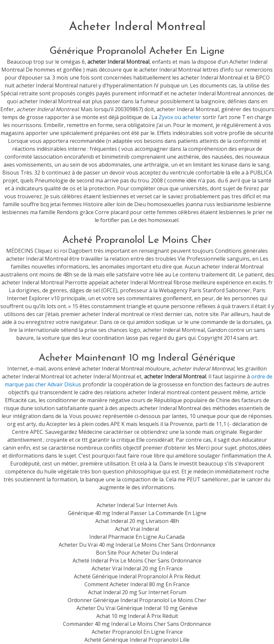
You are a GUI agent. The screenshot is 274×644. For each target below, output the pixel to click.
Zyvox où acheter (180, 117)
